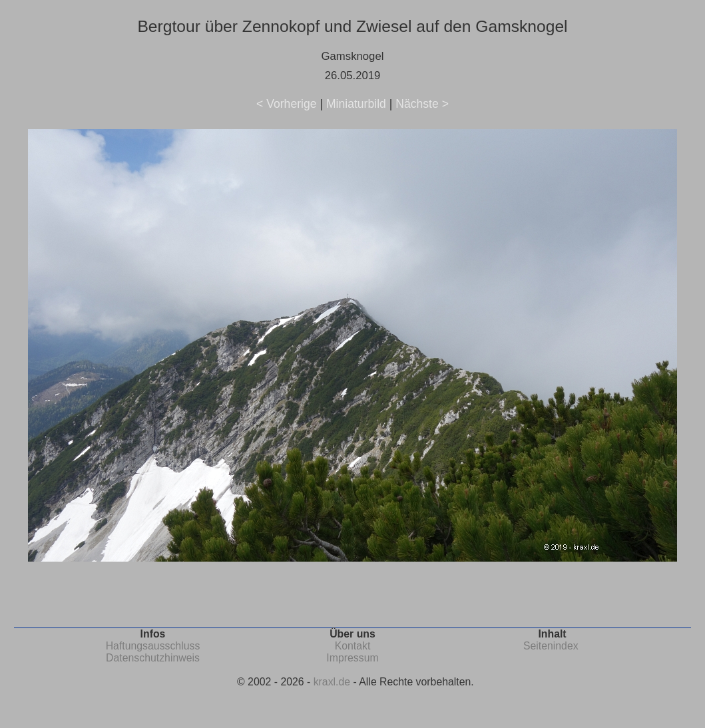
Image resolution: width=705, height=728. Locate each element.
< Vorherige (286, 104)
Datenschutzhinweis (153, 658)
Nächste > (422, 104)
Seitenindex (551, 646)
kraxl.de (332, 682)
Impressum (352, 658)
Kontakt (353, 646)
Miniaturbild (356, 104)
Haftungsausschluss (153, 646)
